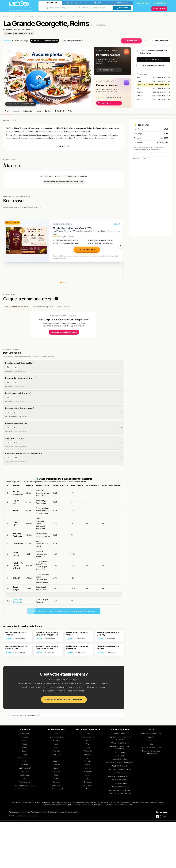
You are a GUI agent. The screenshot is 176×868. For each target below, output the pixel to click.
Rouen (56, 821)
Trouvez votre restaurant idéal (120, 840)
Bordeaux (56, 828)
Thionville (56, 797)
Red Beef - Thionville (120, 812)
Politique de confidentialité (19, 858)
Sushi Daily (18, 590)
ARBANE (16, 624)
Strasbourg (56, 801)
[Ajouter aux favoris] (8, 51)
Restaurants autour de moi (120, 836)
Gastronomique (9, 29)
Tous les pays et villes (56, 835)
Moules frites (25, 821)
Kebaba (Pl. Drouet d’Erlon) (18, 612)
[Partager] (145, 41)
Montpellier (56, 832)
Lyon (56, 804)
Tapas (25, 825)
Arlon (56, 790)
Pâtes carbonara (25, 804)
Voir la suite (64, 146)
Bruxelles (56, 787)
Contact (151, 783)
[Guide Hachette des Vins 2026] (26, 241)
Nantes (56, 814)
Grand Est (42, 16)
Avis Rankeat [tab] (17, 307)
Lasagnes (25, 818)
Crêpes (25, 801)
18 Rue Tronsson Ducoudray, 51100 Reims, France (154, 52)
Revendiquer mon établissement (64, 746)
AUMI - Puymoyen (120, 819)
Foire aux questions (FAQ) (151, 780)
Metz (56, 794)
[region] (64, 590)
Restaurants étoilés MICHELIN (120, 823)
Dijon (56, 825)
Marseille (56, 808)
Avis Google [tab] (63, 307)
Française (20, 29)
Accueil (6, 16)
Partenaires (151, 787)
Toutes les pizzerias (120, 829)
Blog (151, 790)
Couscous (25, 783)
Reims (62, 16)
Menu (39, 111)
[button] (112, 61)
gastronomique (21, 131)
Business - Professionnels (151, 794)
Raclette (25, 811)
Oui (8, 367)
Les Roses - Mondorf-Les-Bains (120, 816)
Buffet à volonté (25, 814)
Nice (88, 835)
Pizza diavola (25, 780)
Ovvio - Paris (120, 802)
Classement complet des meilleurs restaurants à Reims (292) (64, 658)
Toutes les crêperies (120, 833)
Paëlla (25, 794)
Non (15, 367)
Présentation (28, 111)
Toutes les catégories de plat (25, 835)
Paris (56, 780)
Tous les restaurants (20, 16)
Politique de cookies (39, 858)
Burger (25, 808)
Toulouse (56, 811)
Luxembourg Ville (56, 783)
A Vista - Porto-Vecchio (120, 789)
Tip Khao (17, 557)
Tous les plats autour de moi (25, 832)
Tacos (25, 790)
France (33, 16)
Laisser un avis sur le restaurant (64, 332)
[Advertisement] (64, 493)
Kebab (25, 787)
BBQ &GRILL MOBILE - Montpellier (120, 809)
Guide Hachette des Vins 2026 (72, 228)
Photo (7, 111)
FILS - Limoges (120, 798)
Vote (70, 111)
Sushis (25, 797)
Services (48, 111)
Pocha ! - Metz (120, 780)
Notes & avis (60, 111)
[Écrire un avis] (159, 9)
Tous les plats (25, 828)
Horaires (16, 111)
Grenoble (56, 818)
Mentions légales (72, 858)
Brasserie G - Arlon (120, 805)
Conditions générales (56, 858)
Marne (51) (53, 16)
